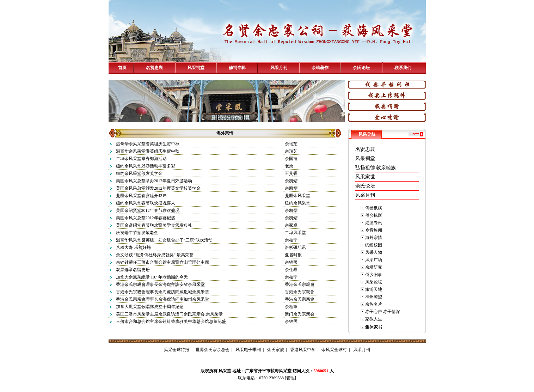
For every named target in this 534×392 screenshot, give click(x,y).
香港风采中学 (303, 350)
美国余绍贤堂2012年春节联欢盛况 (148, 210)
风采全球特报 (177, 350)
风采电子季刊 (248, 350)
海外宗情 (374, 238)
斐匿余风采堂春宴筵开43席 (141, 196)
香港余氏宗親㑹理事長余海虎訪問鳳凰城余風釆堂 (162, 292)
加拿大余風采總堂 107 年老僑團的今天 (152, 277)
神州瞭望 (374, 297)
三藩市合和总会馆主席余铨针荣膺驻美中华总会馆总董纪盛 (171, 321)
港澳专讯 (374, 223)
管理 (290, 378)
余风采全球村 (334, 350)
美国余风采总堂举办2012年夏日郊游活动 (154, 181)
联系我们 (403, 68)
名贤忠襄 (154, 68)
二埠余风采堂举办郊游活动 (141, 159)
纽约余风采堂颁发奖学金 (139, 173)
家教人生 (374, 319)
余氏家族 (276, 350)
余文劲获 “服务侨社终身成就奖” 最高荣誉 (155, 255)
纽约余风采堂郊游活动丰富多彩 (146, 166)
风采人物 (374, 252)
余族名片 (374, 304)
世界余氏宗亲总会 (213, 350)
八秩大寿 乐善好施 (133, 247)
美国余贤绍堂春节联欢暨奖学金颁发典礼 (154, 225)
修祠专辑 (237, 68)
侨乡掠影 (374, 215)
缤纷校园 (374, 245)
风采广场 (374, 260)
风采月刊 (279, 68)
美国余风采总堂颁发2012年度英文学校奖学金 (158, 188)
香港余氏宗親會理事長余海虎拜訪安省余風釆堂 (160, 284)
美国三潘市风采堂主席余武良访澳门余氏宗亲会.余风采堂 (169, 314)
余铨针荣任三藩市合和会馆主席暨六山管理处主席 (162, 262)
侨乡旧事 (374, 275)
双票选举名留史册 (133, 270)
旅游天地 (374, 289)
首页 (122, 68)
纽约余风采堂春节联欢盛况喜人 (146, 203)
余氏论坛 (361, 68)
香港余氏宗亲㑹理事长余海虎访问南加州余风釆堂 (162, 299)
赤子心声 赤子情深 (383, 312)
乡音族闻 (374, 230)
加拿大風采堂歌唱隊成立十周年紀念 (150, 307)
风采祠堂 (196, 68)
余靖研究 (374, 267)
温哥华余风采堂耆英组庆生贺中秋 (148, 144)
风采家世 (365, 177)
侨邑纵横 (374, 208)
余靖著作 (320, 68)
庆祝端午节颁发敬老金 (137, 233)
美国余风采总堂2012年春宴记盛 (146, 218)
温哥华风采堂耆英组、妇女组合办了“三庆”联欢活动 (164, 240)
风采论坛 (374, 282)
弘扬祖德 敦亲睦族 (376, 168)
